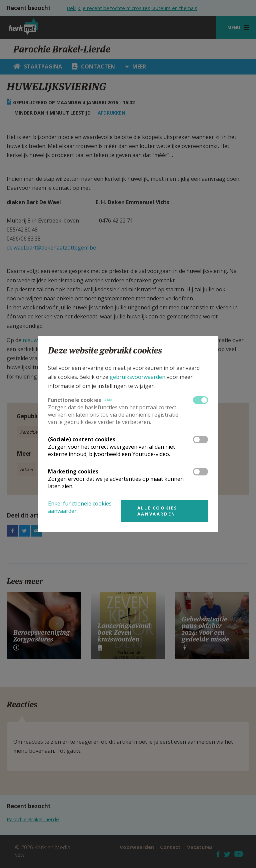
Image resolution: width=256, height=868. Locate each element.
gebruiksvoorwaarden (137, 377)
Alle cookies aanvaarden (157, 511)
